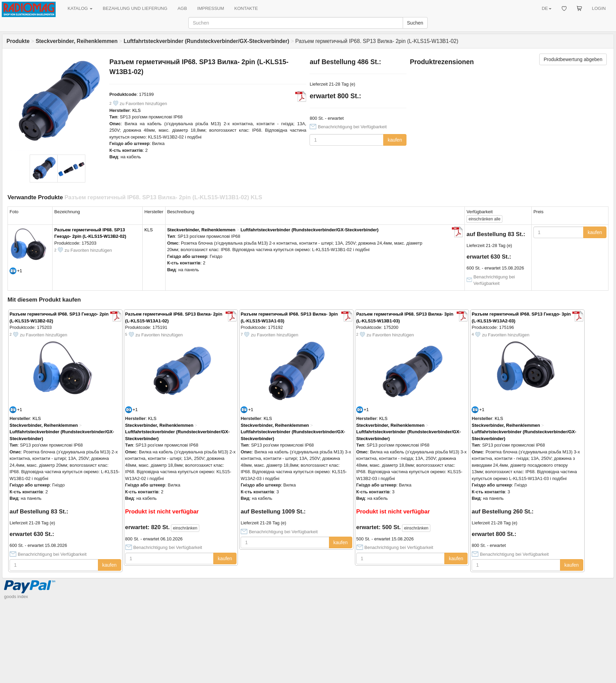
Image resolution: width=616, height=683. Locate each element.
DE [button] (546, 8)
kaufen (395, 140)
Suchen (415, 23)
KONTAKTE (246, 8)
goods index (16, 597)
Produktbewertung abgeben (573, 59)
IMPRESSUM (211, 8)
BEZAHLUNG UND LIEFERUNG (135, 8)
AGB (182, 8)
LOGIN (599, 8)
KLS (137, 110)
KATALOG (80, 8)
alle (484, 219)
